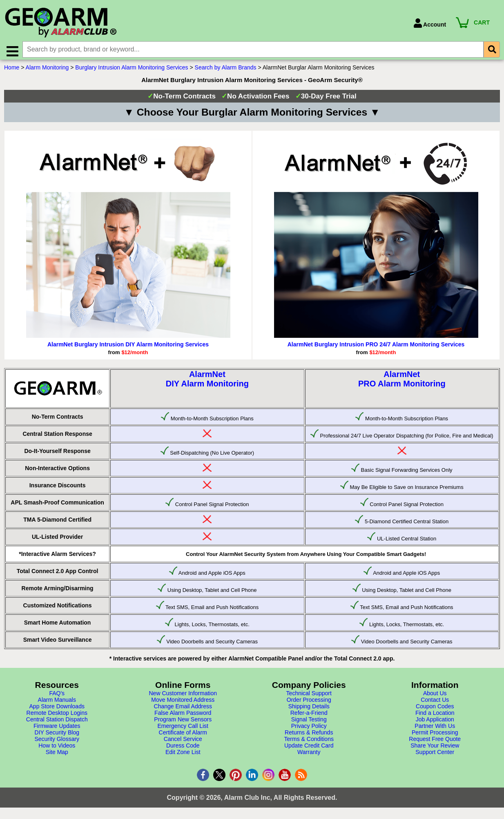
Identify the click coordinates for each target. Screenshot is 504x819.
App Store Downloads (57, 710)
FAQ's (57, 696)
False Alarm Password (183, 716)
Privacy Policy (309, 729)
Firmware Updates (57, 729)
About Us (435, 696)
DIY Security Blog (57, 736)
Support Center (435, 755)
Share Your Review (435, 749)
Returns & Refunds (309, 736)
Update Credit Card (309, 749)
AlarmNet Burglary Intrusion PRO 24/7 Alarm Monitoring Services (376, 348)
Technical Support (309, 696)
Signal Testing (309, 723)
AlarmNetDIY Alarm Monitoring (207, 382)
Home (12, 71)
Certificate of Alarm (183, 736)
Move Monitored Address (183, 703)
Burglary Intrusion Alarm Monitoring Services (132, 71)
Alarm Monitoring (47, 71)
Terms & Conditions (309, 742)
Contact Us (435, 703)
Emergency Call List (183, 729)
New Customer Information (183, 696)
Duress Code (183, 749)
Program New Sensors (183, 723)
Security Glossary (57, 742)
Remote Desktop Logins (57, 716)
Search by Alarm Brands (226, 71)
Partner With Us (435, 729)
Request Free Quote (435, 742)
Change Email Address (183, 710)
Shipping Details (309, 710)
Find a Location (435, 716)
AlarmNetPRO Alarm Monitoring (402, 382)
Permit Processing (435, 736)
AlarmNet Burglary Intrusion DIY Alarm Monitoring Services (128, 348)
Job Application (435, 723)
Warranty (309, 755)
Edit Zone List (183, 755)
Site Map (57, 755)
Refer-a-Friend (309, 716)
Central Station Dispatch (57, 723)
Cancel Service (183, 742)
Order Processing (309, 703)
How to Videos (57, 749)
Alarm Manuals (57, 703)
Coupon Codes (435, 710)
